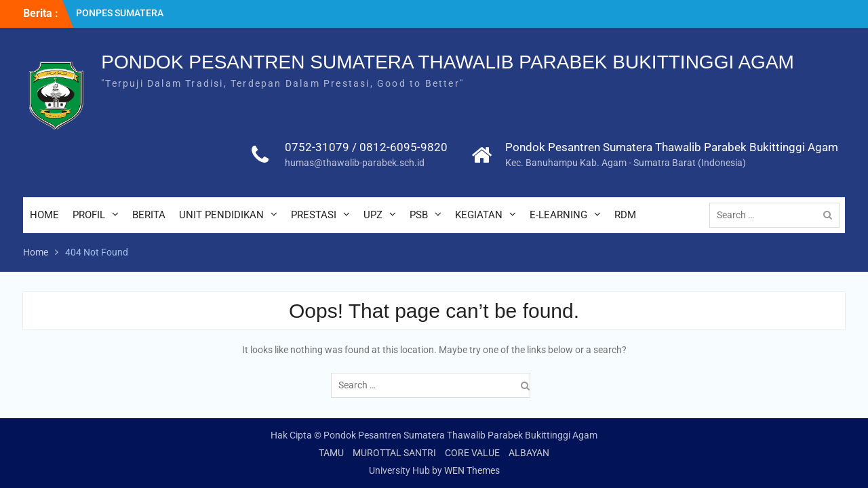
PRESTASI (314, 215)
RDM (625, 215)
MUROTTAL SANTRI (394, 453)
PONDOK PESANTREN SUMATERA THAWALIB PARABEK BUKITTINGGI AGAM (448, 62)
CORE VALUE (472, 453)
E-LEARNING (558, 215)
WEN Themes (472, 470)
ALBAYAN (529, 453)
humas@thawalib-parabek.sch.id (355, 163)
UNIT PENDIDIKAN (221, 215)
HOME (44, 215)
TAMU (331, 453)
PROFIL (89, 215)
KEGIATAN (479, 215)
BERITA (149, 215)
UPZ (373, 215)
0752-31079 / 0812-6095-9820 (366, 147)
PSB (419, 215)
